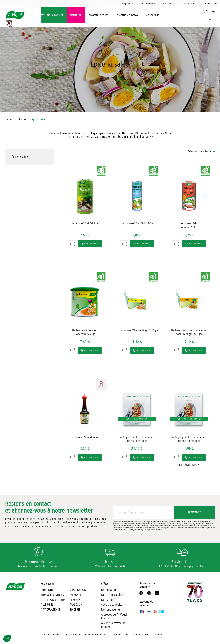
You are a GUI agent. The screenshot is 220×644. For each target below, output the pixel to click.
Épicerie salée (20, 157)
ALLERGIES (47, 605)
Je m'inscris (195, 512)
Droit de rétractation (142, 635)
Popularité (205, 152)
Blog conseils (128, 4)
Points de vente (147, 4)
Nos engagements (112, 610)
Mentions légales (121, 635)
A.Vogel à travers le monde (113, 625)
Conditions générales (50, 635)
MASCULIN (76, 605)
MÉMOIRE (76, 595)
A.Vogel (105, 583)
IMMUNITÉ (47, 590)
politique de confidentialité (153, 530)
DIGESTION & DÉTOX (53, 600)
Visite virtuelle (190, 4)
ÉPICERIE (75, 610)
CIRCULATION (78, 590)
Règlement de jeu (72, 635)
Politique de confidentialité (97, 635)
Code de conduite (112, 605)
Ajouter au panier (90, 244)
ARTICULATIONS (50, 610)
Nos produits (47, 583)
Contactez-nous (210, 4)
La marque (108, 600)
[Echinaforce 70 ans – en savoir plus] (9, 23)
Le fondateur (109, 590)
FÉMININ (75, 600)
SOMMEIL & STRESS (52, 595)
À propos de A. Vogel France (114, 616)
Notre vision (166, 4)
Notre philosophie (112, 595)
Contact (159, 635)
